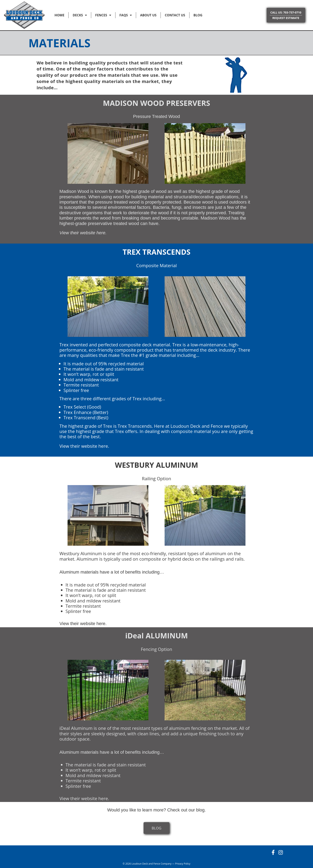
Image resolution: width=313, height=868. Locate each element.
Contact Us (175, 15)
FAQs (126, 15)
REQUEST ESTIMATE (286, 18)
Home (59, 15)
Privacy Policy (183, 864)
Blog (198, 15)
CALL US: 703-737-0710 (286, 12)
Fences (103, 15)
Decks (80, 15)
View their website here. (83, 233)
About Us (148, 15)
